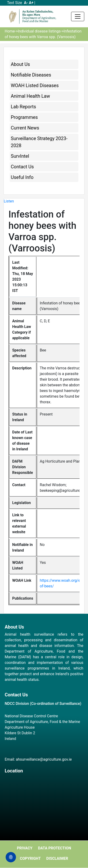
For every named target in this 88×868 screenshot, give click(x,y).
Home (10, 31)
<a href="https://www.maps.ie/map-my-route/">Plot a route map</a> (44, 802)
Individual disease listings (39, 31)
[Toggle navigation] (78, 16)
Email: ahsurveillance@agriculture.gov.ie (38, 759)
